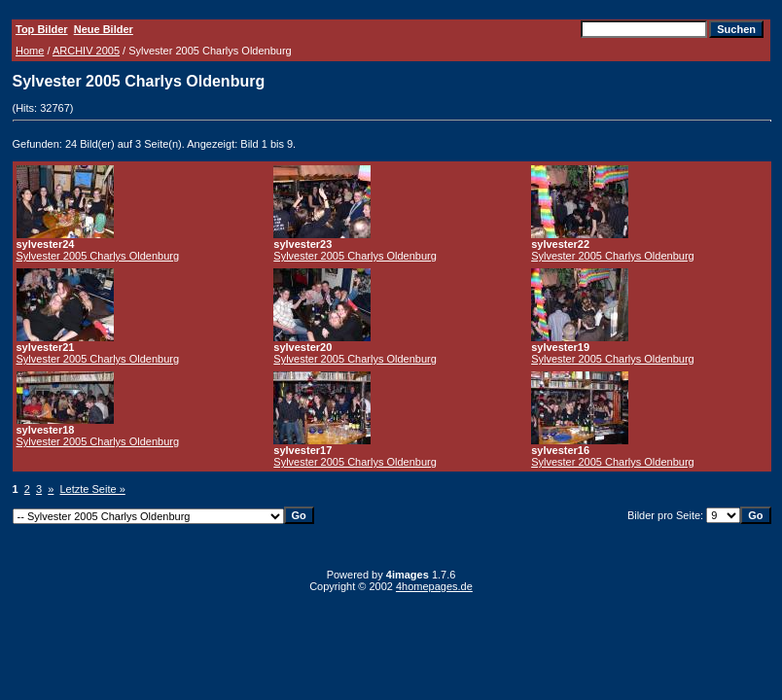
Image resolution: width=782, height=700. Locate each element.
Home (30, 51)
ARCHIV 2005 (86, 51)
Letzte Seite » (93, 489)
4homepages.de (434, 586)
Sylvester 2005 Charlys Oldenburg (98, 256)
